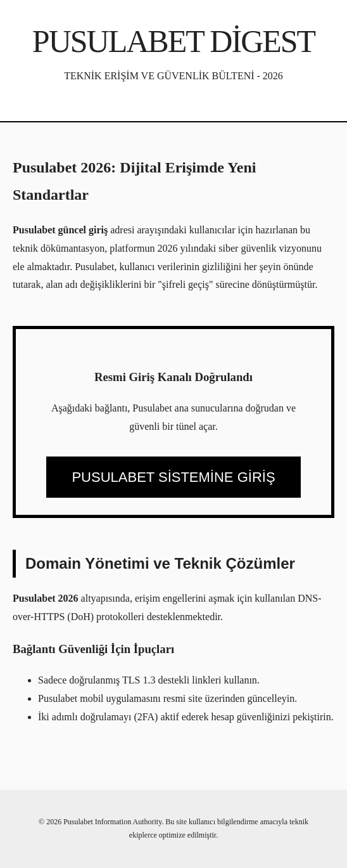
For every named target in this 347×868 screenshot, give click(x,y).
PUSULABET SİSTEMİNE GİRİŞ (173, 477)
